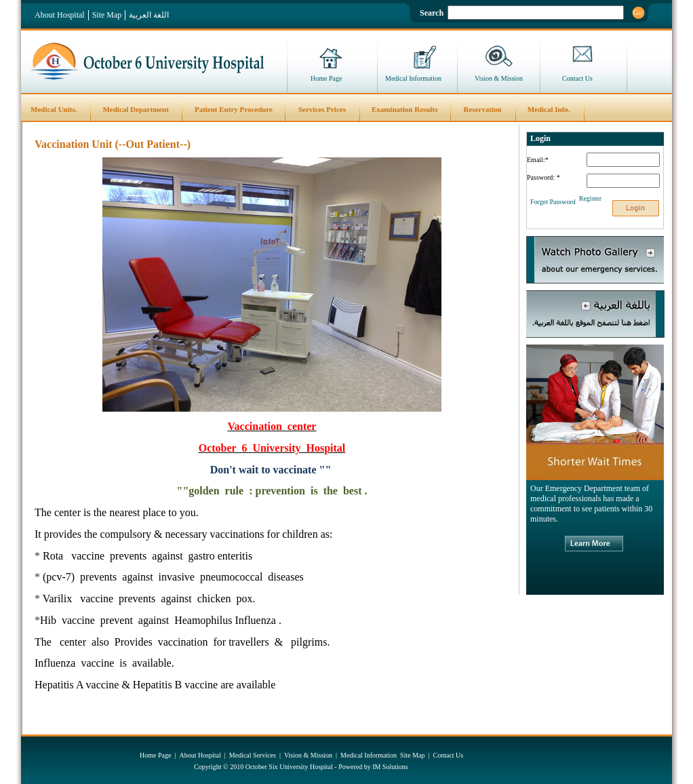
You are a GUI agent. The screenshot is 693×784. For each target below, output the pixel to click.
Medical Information (413, 78)
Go (638, 12)
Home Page (326, 78)
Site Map (107, 15)
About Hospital (60, 15)
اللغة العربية (149, 15)
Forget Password (553, 202)
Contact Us (577, 78)
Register (590, 198)
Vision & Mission (499, 78)
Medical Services (253, 755)
